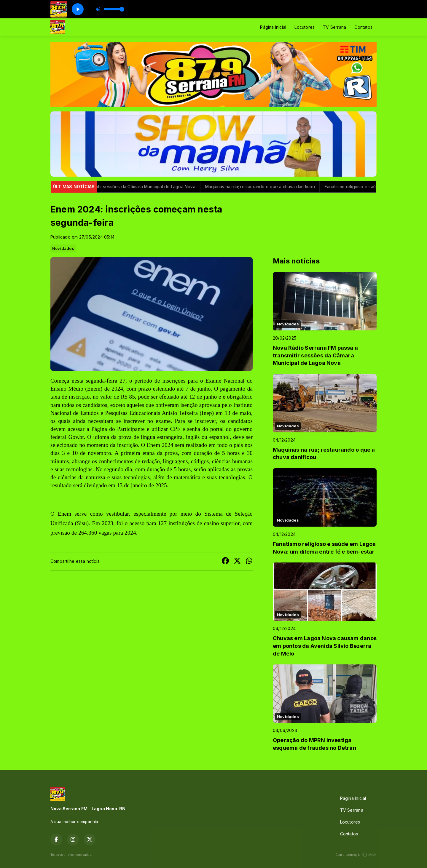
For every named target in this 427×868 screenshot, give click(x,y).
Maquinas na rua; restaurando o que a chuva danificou (265, 187)
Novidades (63, 248)
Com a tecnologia (356, 855)
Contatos (363, 27)
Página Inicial (273, 27)
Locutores (305, 27)
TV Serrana (334, 27)
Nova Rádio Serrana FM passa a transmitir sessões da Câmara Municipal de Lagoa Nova (112, 187)
